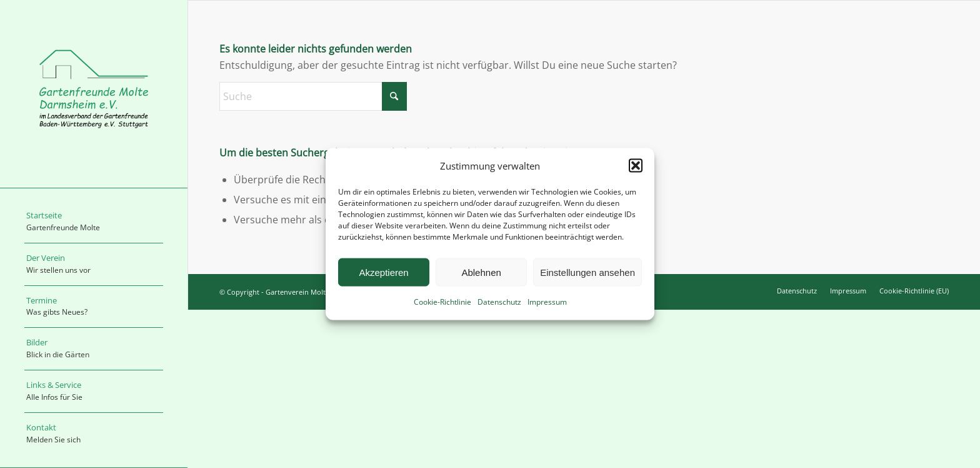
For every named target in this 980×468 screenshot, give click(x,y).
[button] (636, 166)
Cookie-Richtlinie (442, 302)
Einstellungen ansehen (587, 272)
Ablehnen (481, 272)
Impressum (547, 302)
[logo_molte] (94, 94)
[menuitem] (94, 222)
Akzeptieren (383, 272)
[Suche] (313, 96)
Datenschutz (499, 302)
